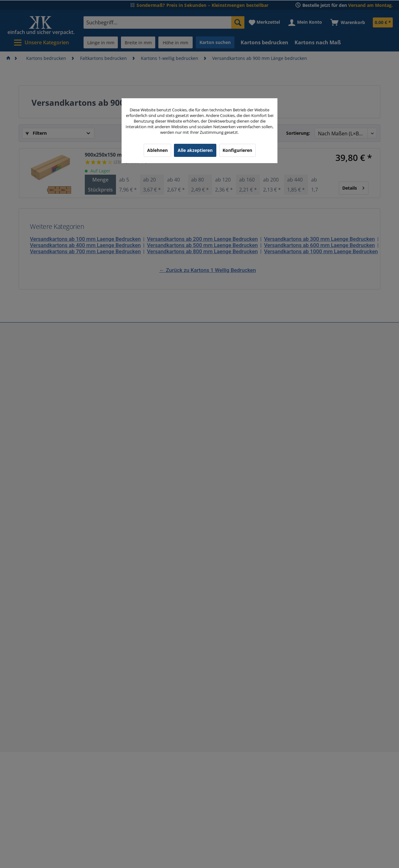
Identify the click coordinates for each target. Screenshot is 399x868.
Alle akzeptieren (195, 150)
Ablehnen (157, 150)
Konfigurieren (237, 150)
